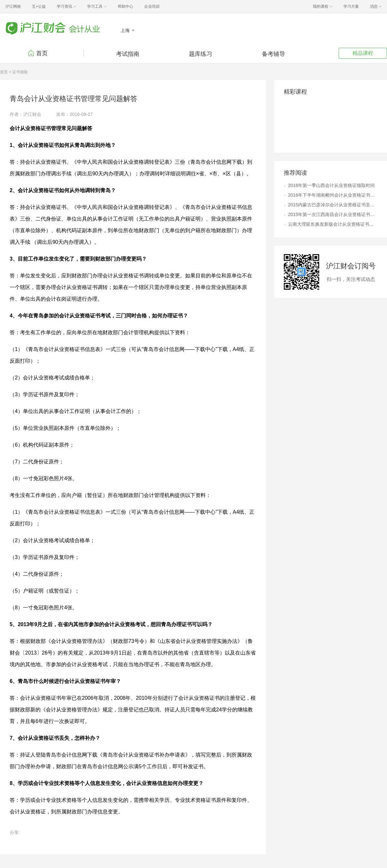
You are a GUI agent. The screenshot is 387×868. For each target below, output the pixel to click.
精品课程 (363, 53)
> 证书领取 (18, 72)
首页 (42, 53)
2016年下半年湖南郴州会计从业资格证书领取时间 (333, 195)
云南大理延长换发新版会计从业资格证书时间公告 (333, 224)
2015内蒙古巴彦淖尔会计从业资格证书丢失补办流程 (333, 205)
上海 (126, 30)
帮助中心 (125, 6)
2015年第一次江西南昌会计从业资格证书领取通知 (333, 214)
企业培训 (152, 6)
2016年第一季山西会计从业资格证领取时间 (331, 185)
